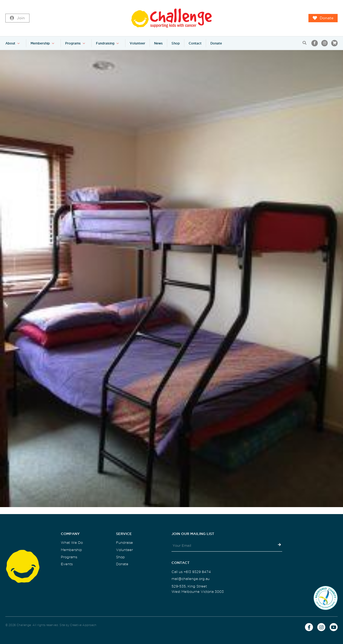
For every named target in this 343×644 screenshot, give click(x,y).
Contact (195, 43)
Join (17, 18)
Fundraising (105, 43)
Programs (73, 43)
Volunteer (137, 43)
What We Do (72, 543)
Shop (176, 43)
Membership (40, 43)
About (10, 43)
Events (67, 564)
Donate (323, 18)
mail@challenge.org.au (191, 579)
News (158, 43)
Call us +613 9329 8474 (191, 572)
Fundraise (124, 543)
